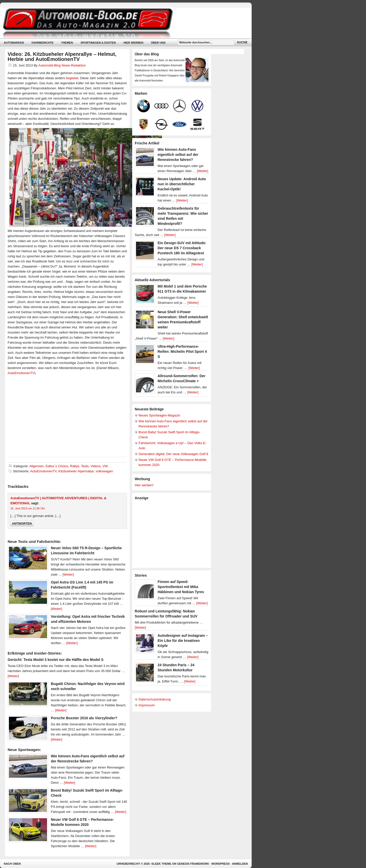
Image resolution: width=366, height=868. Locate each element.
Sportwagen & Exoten (98, 43)
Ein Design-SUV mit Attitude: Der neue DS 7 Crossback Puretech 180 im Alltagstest (182, 248)
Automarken (14, 43)
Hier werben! (144, 485)
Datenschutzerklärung (155, 699)
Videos (96, 466)
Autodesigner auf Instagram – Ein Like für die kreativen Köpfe (183, 641)
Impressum (147, 705)
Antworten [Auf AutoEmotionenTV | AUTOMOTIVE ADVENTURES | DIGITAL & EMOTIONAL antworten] (22, 524)
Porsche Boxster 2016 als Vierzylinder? (84, 718)
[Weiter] (68, 574)
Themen (67, 43)
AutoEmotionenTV (21, 373)
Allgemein (36, 466)
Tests (85, 466)
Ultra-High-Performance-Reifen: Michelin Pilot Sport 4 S (182, 352)
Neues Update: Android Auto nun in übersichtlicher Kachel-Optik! (182, 184)
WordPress (221, 864)
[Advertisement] (173, 533)
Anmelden (240, 864)
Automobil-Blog (122, 23)
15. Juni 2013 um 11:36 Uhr (28, 508)
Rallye (75, 466)
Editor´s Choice (57, 466)
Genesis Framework (193, 864)
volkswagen (104, 471)
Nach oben (12, 864)
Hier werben (133, 43)
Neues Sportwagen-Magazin (159, 415)
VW (105, 466)
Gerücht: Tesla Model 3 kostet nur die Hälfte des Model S (56, 660)
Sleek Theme (161, 864)
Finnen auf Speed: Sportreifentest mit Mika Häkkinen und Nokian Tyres (181, 587)
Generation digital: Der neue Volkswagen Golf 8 (173, 454)
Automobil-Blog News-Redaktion (62, 65)
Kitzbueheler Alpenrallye (76, 471)
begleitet (72, 78)
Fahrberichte (42, 43)
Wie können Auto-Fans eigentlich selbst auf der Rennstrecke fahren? (178, 155)
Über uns (158, 43)
